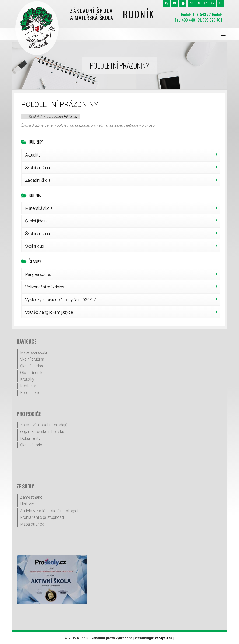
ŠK (213, 4)
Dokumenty (30, 438)
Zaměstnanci (32, 497)
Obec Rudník (31, 373)
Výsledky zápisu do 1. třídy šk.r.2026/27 (61, 300)
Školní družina (40, 117)
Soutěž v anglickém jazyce (49, 312)
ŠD (206, 4)
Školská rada (31, 445)
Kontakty (28, 386)
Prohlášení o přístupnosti (42, 517)
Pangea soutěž (39, 274)
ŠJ (220, 4)
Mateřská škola (39, 208)
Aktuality (33, 155)
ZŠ (191, 4)
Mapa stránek (32, 524)
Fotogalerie (30, 393)
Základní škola (66, 117)
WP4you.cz (164, 638)
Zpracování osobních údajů (44, 425)
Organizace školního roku (42, 432)
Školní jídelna (37, 221)
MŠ (198, 4)
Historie (27, 504)
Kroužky (27, 379)
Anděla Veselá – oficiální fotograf (49, 511)
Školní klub (35, 246)
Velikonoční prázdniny (45, 287)
